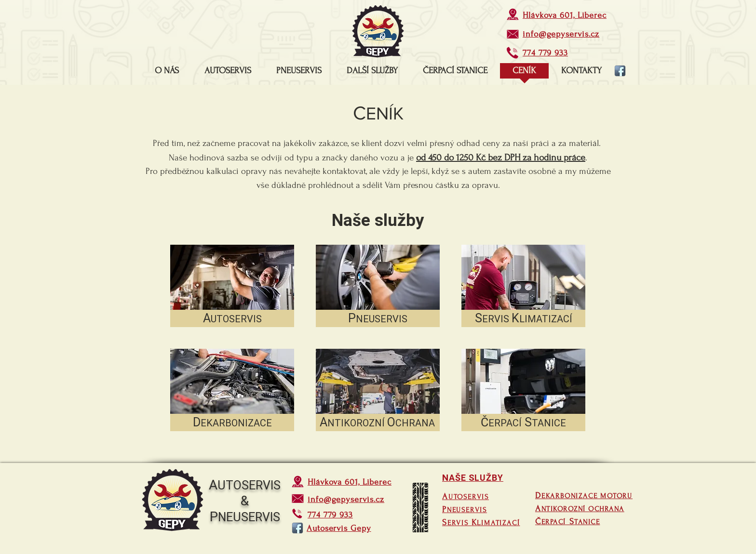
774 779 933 (545, 53)
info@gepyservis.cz (561, 34)
